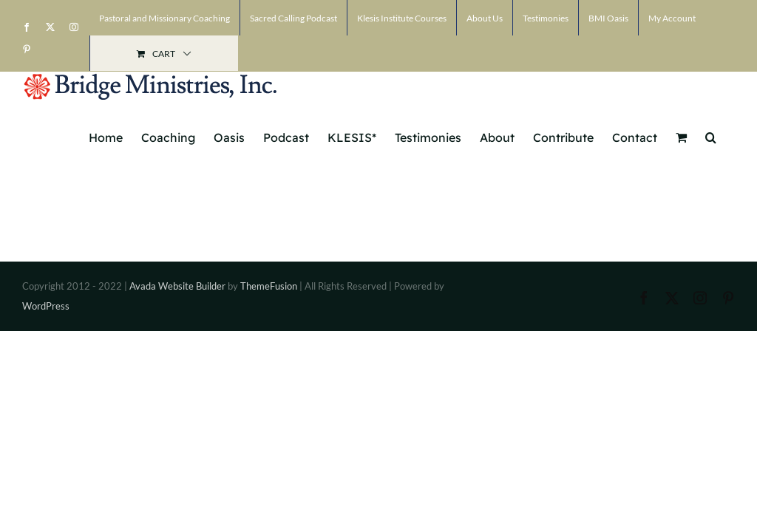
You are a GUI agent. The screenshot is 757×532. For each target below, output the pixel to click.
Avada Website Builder (177, 286)
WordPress (46, 306)
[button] (711, 136)
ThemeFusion (269, 286)
